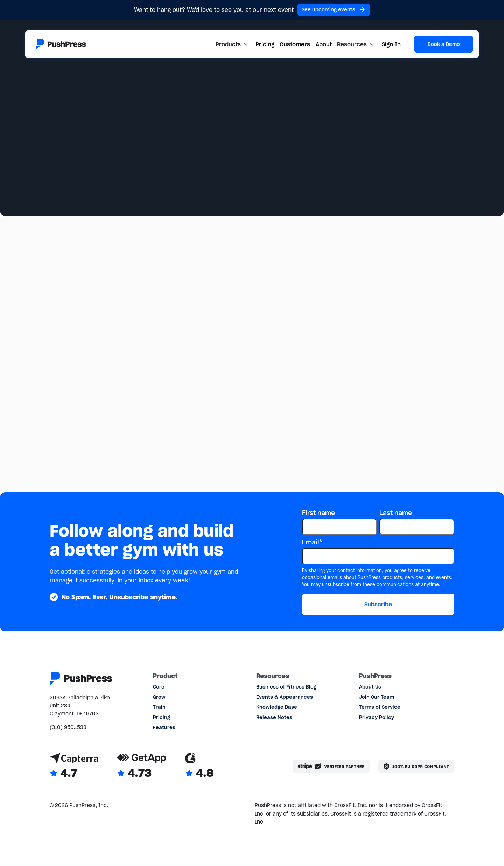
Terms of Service (380, 707)
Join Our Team (377, 697)
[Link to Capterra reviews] (74, 766)
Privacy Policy (377, 717)
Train (159, 707)
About (324, 44)
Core (159, 687)
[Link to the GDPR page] (416, 766)
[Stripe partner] (331, 766)
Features (164, 728)
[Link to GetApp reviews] (142, 766)
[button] (233, 44)
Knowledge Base (277, 707)
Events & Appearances (285, 697)
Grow (159, 697)
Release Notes (274, 717)
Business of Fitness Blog (286, 687)
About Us (370, 687)
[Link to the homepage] (61, 44)
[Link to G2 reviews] (199, 766)
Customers (295, 44)
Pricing (265, 44)
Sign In (391, 44)
